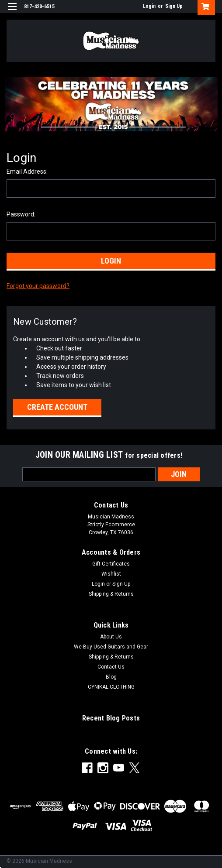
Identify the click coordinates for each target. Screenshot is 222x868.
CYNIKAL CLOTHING (111, 687)
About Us (111, 637)
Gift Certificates (111, 564)
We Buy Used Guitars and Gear (111, 647)
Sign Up (174, 6)
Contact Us (111, 667)
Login (149, 6)
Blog (111, 677)
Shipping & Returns (111, 594)
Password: (21, 214)
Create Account (57, 407)
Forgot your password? (38, 286)
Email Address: (27, 172)
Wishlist (111, 574)
